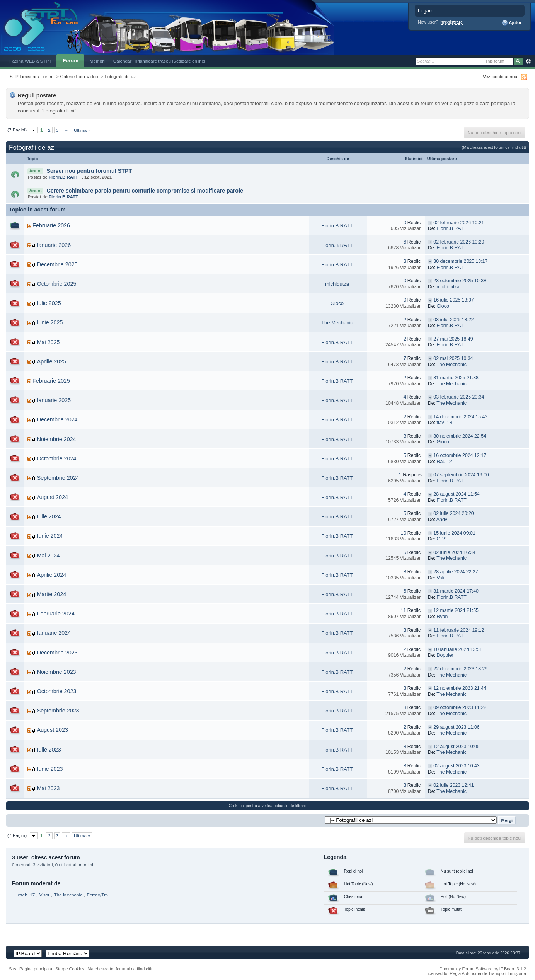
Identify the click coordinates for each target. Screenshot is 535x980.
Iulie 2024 (49, 516)
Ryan (442, 617)
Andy (442, 520)
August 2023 (53, 730)
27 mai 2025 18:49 (453, 339)
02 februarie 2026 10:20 (459, 242)
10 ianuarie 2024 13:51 (458, 649)
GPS (442, 539)
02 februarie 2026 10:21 (459, 223)
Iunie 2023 (50, 769)
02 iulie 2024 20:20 (453, 513)
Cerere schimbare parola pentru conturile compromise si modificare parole (145, 191)
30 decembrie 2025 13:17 (460, 261)
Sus (13, 969)
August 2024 (53, 497)
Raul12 (444, 462)
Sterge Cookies (70, 969)
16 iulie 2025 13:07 (453, 300)
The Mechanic (337, 323)
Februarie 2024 (56, 614)
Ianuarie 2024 (54, 633)
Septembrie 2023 (58, 711)
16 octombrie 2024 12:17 (460, 455)
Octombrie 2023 (57, 691)
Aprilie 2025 (52, 361)
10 (404, 533)
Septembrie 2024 (58, 478)
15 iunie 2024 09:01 (454, 533)
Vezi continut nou (500, 76)
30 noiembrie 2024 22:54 (460, 436)
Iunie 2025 (50, 322)
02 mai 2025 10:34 (453, 358)
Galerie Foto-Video (79, 76)
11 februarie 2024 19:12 (459, 630)
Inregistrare (451, 22)
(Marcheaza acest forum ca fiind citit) (494, 147)
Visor (44, 895)
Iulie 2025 (49, 303)
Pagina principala (36, 969)
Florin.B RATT (63, 177)
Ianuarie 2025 (54, 400)
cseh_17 (26, 895)
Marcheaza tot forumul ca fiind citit (120, 969)
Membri (97, 61)
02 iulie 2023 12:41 (453, 785)
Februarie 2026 (51, 225)
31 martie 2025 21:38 (456, 378)
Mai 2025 (49, 342)
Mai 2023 (49, 788)
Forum (70, 61)
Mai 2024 (49, 556)
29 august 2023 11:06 (456, 727)
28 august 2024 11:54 (456, 494)
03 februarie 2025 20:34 (459, 397)
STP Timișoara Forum (32, 76)
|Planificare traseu (153, 61)
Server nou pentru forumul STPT (89, 171)
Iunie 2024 (50, 536)
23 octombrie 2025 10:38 (460, 281)
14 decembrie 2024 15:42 (460, 417)
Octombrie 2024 (57, 458)
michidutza (337, 284)
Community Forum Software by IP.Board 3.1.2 (483, 969)
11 (404, 610)
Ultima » (82, 130)
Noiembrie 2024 (57, 439)
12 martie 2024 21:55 (456, 610)
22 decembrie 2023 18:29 (460, 669)
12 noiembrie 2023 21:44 (460, 688)
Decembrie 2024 (57, 419)
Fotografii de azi (121, 76)
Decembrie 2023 (57, 653)
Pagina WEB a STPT (30, 61)
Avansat (528, 61)
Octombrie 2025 (57, 284)
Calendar (123, 61)
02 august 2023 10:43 (456, 766)
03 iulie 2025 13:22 (453, 320)
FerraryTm (98, 895)
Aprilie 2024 (52, 575)
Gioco (337, 303)
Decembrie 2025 (57, 264)
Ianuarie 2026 (54, 245)
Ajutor (512, 23)
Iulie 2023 (49, 750)
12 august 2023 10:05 (456, 747)
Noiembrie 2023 (57, 672)
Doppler (445, 655)
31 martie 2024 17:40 (456, 591)
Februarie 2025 (51, 381)
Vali (441, 578)
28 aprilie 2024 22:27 (456, 572)
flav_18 (445, 423)
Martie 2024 (52, 594)
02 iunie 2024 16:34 (454, 552)
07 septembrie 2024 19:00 (461, 475)
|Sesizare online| (189, 61)
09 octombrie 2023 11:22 (460, 707)
